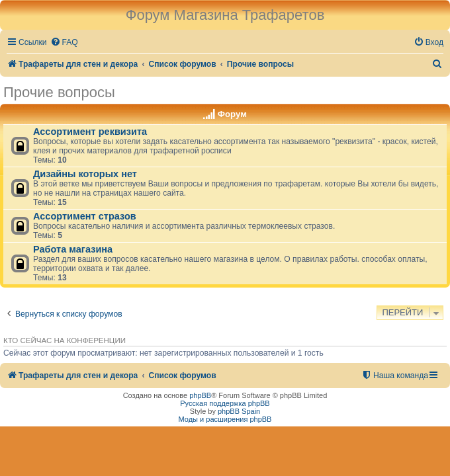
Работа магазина (73, 249)
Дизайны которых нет (85, 174)
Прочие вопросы (59, 92)
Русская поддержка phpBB (225, 403)
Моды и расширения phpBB (225, 419)
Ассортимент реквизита (90, 132)
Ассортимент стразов (85, 216)
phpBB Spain (239, 411)
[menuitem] (64, 43)
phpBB (200, 395)
